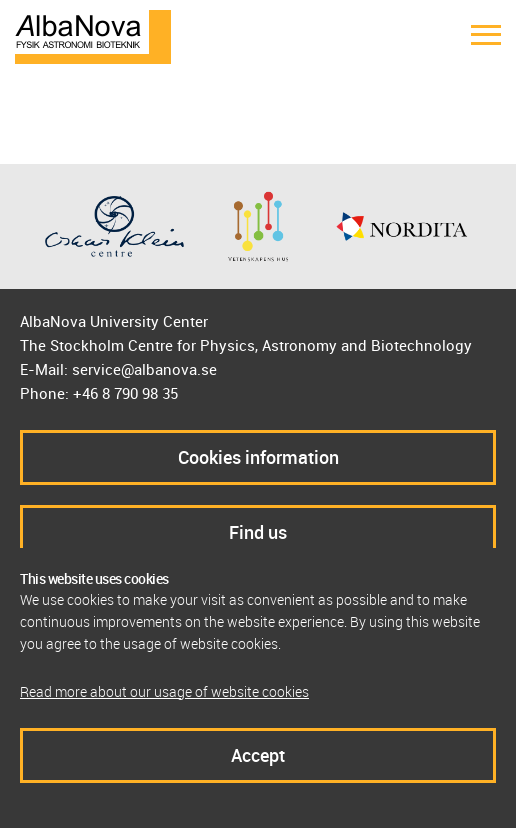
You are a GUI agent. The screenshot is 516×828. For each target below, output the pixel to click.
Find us (258, 532)
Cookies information (258, 457)
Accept (258, 755)
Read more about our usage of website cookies (164, 691)
